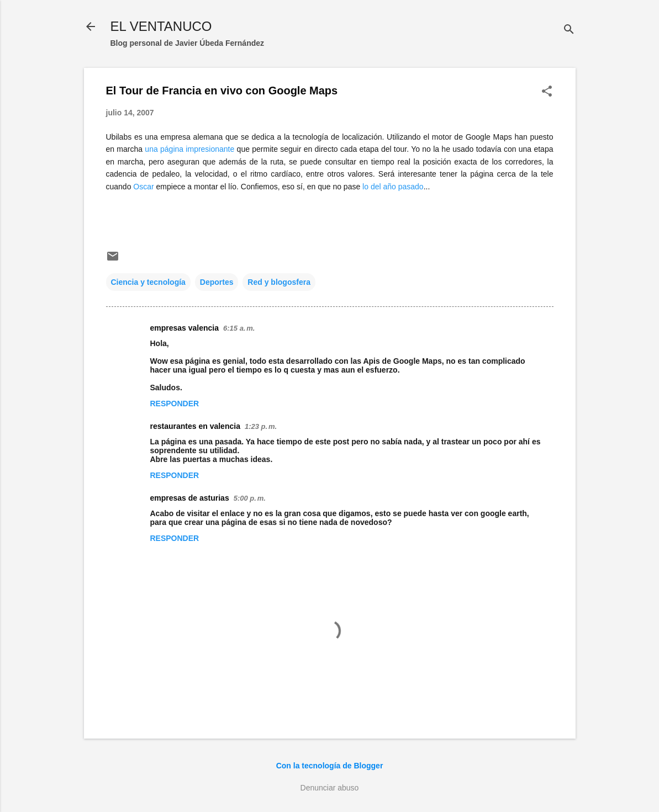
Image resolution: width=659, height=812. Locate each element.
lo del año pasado (393, 187)
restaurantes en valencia (195, 426)
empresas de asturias (190, 498)
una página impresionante (189, 149)
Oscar (143, 187)
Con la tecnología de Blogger (330, 766)
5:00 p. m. (250, 498)
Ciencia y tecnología (148, 282)
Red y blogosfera (279, 282)
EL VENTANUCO (161, 26)
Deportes (217, 282)
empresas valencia (185, 328)
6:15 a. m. (239, 328)
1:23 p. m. (261, 426)
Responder (175, 404)
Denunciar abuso (330, 788)
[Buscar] (569, 30)
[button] (547, 92)
